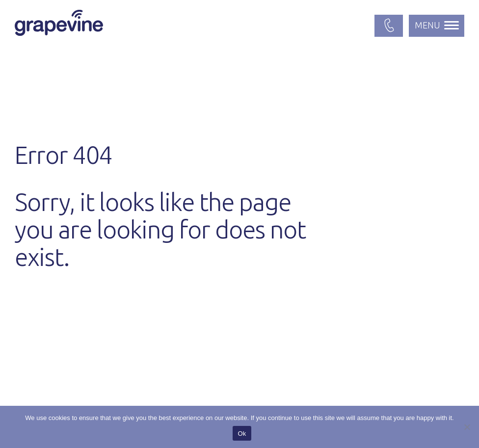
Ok (242, 434)
